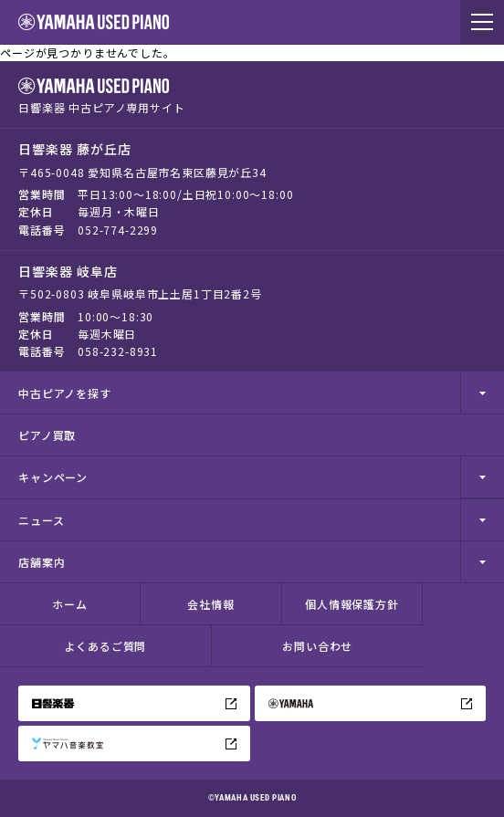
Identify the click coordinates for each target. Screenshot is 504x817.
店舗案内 (42, 562)
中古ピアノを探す (65, 393)
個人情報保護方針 (352, 604)
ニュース (41, 520)
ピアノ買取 (47, 435)
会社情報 (210, 604)
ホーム (70, 604)
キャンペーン (53, 477)
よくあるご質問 (105, 646)
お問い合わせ (317, 646)
